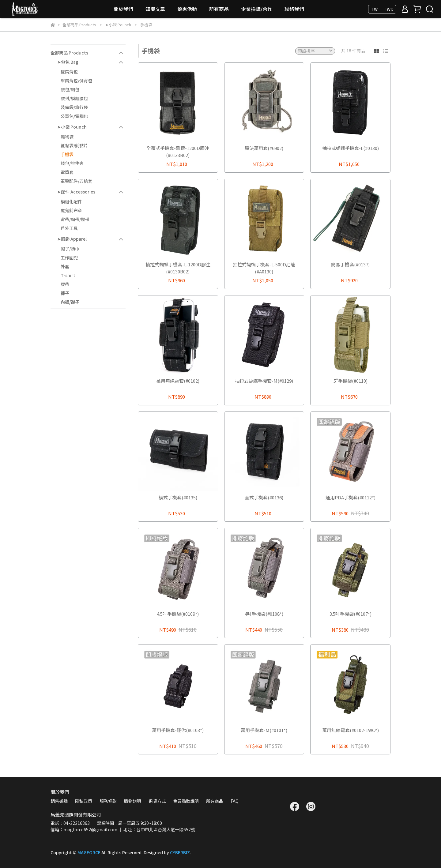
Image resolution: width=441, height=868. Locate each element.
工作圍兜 (69, 257)
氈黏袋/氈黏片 (74, 145)
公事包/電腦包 (74, 116)
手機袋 (67, 154)
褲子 (65, 293)
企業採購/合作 (257, 9)
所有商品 (219, 9)
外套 (65, 266)
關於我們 (123, 9)
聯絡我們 (294, 9)
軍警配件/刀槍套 (76, 181)
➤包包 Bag (68, 62)
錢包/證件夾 (72, 163)
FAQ (235, 801)
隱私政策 (84, 801)
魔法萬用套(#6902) (264, 148)
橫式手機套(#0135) (178, 497)
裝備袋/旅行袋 (74, 107)
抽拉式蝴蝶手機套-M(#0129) (264, 381)
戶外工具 (69, 228)
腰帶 (65, 284)
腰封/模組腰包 (74, 98)
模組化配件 (71, 201)
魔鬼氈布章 (71, 210)
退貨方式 (157, 801)
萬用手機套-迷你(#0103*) (178, 730)
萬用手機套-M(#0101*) (264, 730)
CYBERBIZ (180, 852)
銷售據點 (59, 801)
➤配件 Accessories (76, 192)
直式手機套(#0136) (264, 497)
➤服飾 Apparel (72, 239)
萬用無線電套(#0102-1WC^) (351, 730)
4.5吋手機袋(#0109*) (178, 614)
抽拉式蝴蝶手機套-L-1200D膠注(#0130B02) (178, 268)
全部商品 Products (69, 53)
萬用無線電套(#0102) (178, 381)
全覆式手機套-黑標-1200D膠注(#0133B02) (178, 152)
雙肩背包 (69, 72)
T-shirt (68, 275)
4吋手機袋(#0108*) (264, 614)
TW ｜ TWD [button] (382, 9)
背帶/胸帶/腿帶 (75, 219)
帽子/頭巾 (70, 249)
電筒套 (67, 172)
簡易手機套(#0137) (350, 264)
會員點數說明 (186, 801)
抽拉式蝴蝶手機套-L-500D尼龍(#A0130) (264, 268)
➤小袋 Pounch (72, 127)
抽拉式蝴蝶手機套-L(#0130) (351, 148)
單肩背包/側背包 (76, 81)
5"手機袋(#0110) (351, 381)
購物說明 (133, 801)
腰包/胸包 (70, 89)
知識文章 (155, 9)
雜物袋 (67, 137)
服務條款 (108, 801)
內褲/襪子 (70, 302)
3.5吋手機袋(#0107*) (351, 614)
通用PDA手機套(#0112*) (351, 497)
